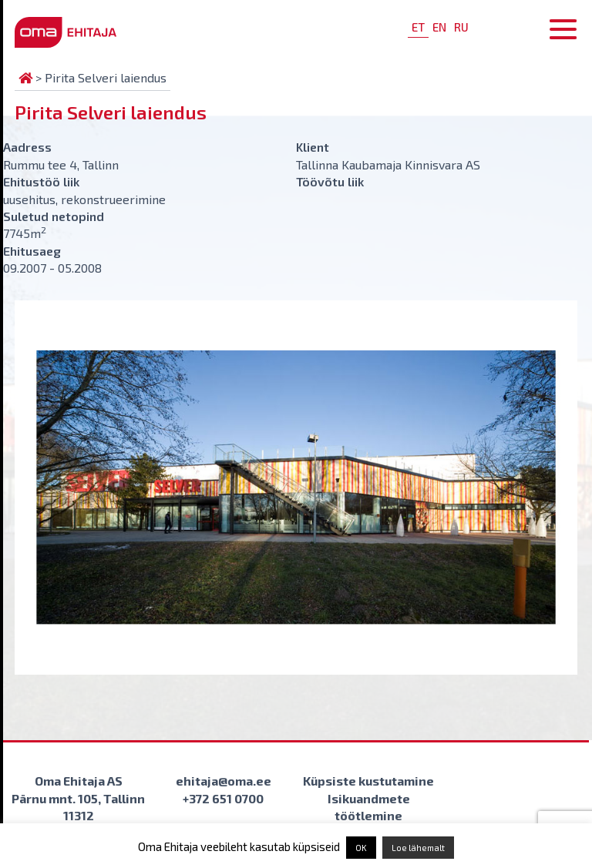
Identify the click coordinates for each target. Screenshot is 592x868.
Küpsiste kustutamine (368, 781)
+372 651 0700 (223, 798)
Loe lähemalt (418, 848)
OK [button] (361, 848)
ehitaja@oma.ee (224, 781)
